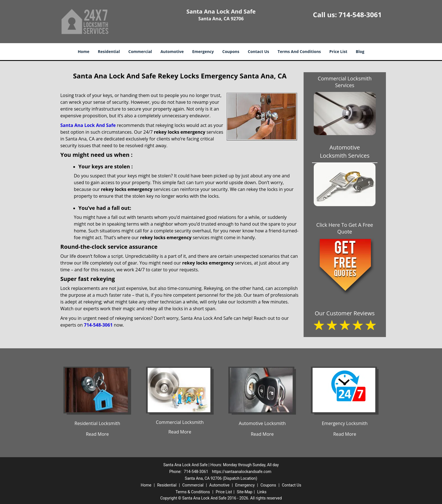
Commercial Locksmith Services (345, 82)
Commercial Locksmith (180, 422)
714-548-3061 (360, 15)
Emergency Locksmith (345, 423)
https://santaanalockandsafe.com (242, 472)
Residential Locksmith (97, 423)
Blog (360, 51)
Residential (109, 51)
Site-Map (245, 492)
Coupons (231, 51)
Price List (338, 51)
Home (84, 51)
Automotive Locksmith (262, 423)
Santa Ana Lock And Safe (88, 125)
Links (262, 492)
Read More (97, 434)
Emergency (203, 51)
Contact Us (258, 51)
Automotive (172, 51)
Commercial (140, 51)
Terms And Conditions (299, 51)
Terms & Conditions (193, 492)
